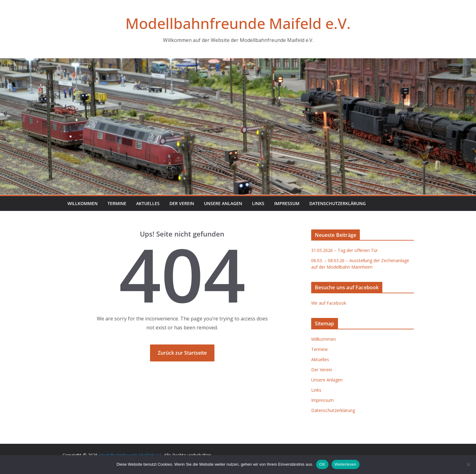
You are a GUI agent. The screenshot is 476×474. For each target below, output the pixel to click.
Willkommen (83, 203)
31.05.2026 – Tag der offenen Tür (344, 250)
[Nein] (468, 464)
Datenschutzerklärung (338, 203)
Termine (117, 203)
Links (258, 203)
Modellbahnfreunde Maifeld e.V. (238, 23)
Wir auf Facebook (329, 303)
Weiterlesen (346, 464)
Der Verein (182, 203)
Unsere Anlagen (223, 203)
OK (322, 464)
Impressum (287, 203)
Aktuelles (148, 203)
